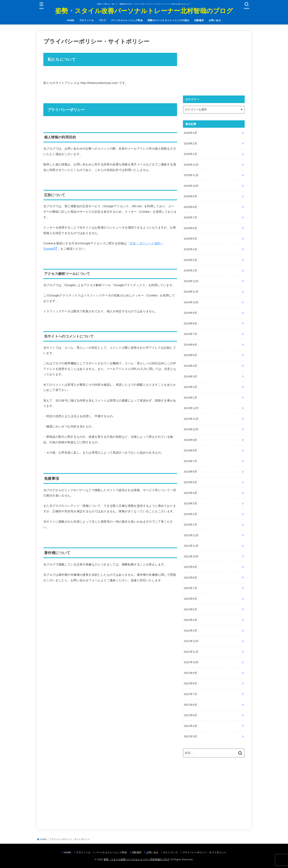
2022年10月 (191, 556)
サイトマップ (170, 852)
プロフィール (87, 20)
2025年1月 (190, 271)
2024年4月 (190, 366)
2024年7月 (190, 334)
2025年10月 (191, 186)
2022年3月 (190, 631)
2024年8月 (190, 323)
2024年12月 (191, 281)
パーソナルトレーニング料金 (127, 20)
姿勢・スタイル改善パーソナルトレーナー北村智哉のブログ (144, 11)
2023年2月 (190, 514)
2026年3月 (190, 133)
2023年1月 (190, 525)
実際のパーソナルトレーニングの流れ (168, 20)
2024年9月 (190, 313)
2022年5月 (190, 609)
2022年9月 (190, 567)
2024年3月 (190, 376)
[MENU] (42, 6)
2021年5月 (190, 715)
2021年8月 (190, 683)
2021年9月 (190, 673)
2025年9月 (190, 196)
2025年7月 (190, 218)
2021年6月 (190, 705)
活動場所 (199, 20)
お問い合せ (215, 20)
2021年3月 (190, 736)
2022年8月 (190, 578)
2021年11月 (191, 652)
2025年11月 (191, 175)
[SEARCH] (246, 6)
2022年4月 (190, 620)
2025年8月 (190, 207)
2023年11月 (191, 419)
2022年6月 (190, 599)
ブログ (102, 20)
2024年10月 (191, 302)
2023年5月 (190, 482)
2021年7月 (190, 694)
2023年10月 (191, 429)
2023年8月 (190, 450)
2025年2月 (190, 260)
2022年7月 (190, 588)
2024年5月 (190, 355)
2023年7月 (190, 461)
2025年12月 (191, 165)
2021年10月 (191, 662)
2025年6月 (190, 228)
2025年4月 (190, 249)
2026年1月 (190, 154)
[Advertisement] (214, 63)
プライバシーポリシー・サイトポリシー (204, 852)
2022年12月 (191, 535)
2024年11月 (191, 292)
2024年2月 (190, 387)
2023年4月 (190, 493)
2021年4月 (190, 726)
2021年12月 (191, 641)
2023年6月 (190, 472)
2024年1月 (190, 398)
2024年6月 (190, 345)
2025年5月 (190, 239)
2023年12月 (191, 408)
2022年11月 (191, 546)
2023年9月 (190, 440)
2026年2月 (190, 144)
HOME (71, 20)
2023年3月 (190, 503)
